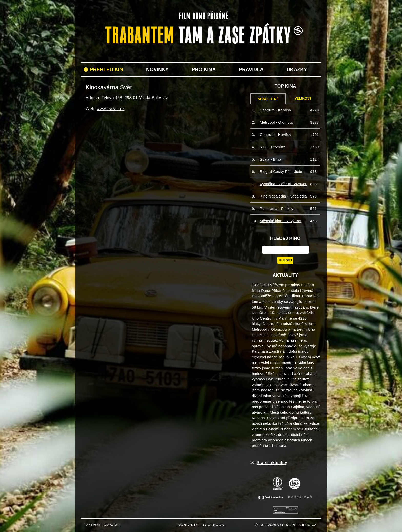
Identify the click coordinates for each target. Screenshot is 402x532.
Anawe (114, 525)
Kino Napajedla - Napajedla (283, 196)
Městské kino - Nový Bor (281, 221)
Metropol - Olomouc (277, 122)
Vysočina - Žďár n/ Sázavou (283, 184)
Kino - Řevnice (272, 147)
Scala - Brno (270, 159)
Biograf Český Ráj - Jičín (281, 172)
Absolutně (268, 99)
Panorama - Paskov (277, 209)
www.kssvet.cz (110, 109)
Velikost (303, 98)
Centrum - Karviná (275, 110)
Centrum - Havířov (275, 135)
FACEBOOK (214, 525)
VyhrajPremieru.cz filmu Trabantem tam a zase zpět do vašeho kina (201, 15)
